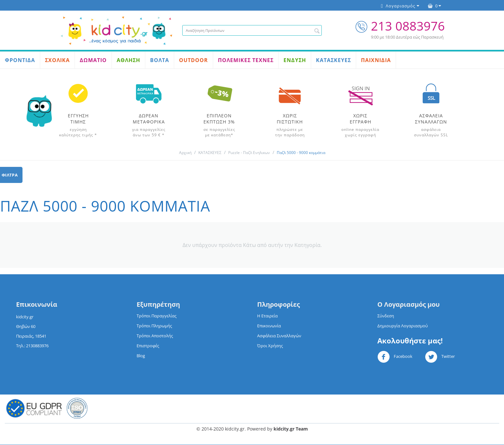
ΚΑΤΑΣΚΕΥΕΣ (333, 60)
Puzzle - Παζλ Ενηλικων (249, 153)
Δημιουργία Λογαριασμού (403, 326)
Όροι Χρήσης (270, 346)
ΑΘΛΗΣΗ (128, 60)
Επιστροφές (148, 346)
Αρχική (185, 153)
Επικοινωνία (269, 326)
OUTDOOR (194, 60)
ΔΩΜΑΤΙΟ (93, 60)
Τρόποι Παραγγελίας (157, 316)
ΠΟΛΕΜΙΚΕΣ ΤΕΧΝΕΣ (246, 60)
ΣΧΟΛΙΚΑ (57, 60)
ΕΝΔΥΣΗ (295, 60)
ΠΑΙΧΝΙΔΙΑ (376, 60)
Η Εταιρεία (267, 316)
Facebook (395, 357)
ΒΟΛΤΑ (160, 60)
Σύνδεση (386, 316)
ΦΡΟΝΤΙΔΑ (20, 60)
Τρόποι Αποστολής (155, 336)
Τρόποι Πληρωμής (154, 326)
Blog (141, 356)
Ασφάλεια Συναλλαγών (279, 336)
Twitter (440, 357)
